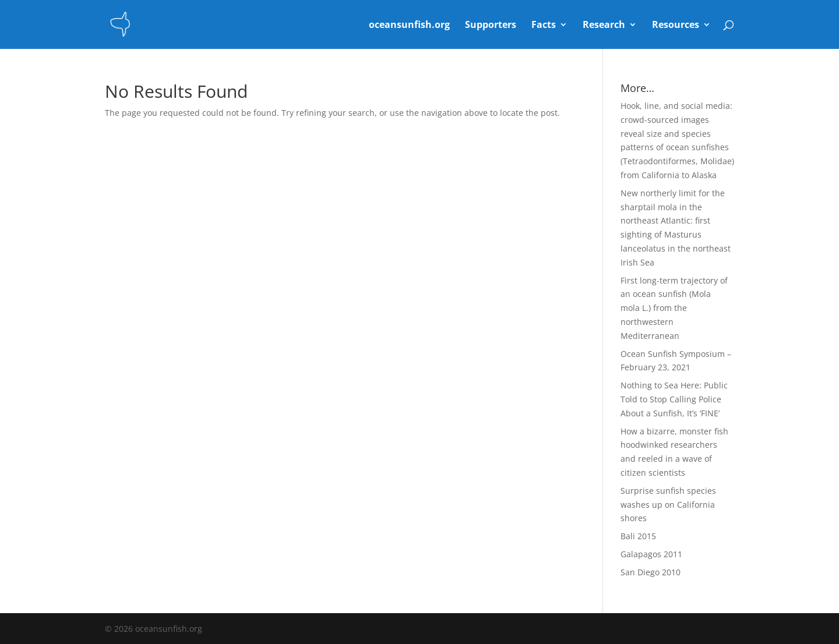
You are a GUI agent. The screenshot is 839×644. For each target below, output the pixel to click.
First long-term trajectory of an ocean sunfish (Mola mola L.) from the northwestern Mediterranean (674, 308)
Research (604, 26)
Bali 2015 (638, 536)
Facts (544, 26)
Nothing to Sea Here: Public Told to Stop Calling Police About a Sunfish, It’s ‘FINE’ (674, 399)
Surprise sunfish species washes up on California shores (668, 505)
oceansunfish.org (409, 26)
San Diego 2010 (651, 572)
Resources (676, 26)
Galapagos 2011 (651, 554)
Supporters (491, 26)
